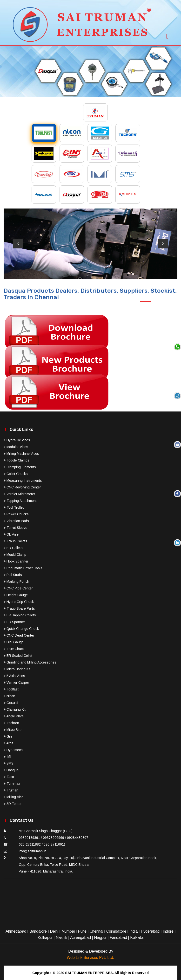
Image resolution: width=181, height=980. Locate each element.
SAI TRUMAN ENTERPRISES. (89, 973)
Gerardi (11, 703)
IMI (7, 757)
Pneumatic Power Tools (23, 568)
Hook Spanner (16, 561)
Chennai (96, 931)
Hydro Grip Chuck (19, 602)
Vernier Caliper (16, 683)
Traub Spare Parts (19, 608)
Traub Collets (15, 541)
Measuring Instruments (23, 481)
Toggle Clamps (17, 460)
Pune (82, 931)
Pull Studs (13, 575)
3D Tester (13, 804)
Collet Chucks (16, 474)
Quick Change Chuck (21, 629)
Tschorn (11, 723)
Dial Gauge (14, 642)
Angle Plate (14, 716)
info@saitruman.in (33, 851)
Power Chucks (16, 514)
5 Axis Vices (14, 676)
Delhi (54, 931)
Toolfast (11, 689)
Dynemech (13, 750)
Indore (168, 931)
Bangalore (38, 931)
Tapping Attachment (20, 501)
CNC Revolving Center (22, 487)
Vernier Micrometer (19, 494)
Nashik (61, 938)
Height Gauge (16, 595)
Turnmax (12, 784)
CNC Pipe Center (18, 588)
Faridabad (118, 938)
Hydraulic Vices (17, 440)
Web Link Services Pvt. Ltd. (90, 958)
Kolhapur (45, 938)
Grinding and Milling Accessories (30, 662)
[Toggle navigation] (168, 35)
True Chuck (14, 649)
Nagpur (100, 938)
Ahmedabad (16, 931)
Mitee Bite (13, 730)
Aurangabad (80, 938)
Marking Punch (16, 582)
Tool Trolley (14, 507)
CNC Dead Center (19, 635)
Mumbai (68, 931)
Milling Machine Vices (21, 454)
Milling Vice (13, 797)
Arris (9, 743)
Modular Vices (16, 447)
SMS (9, 763)
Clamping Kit (15, 709)
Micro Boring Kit (17, 669)
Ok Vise (11, 534)
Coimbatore (116, 931)
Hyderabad (150, 931)
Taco (9, 777)
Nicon (9, 696)
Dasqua (11, 770)
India (134, 931)
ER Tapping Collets (20, 615)
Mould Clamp (15, 555)
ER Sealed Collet (18, 656)
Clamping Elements (20, 467)
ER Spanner (14, 622)
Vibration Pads (16, 521)
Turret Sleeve (15, 528)
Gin (8, 736)
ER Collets (13, 548)
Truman (11, 790)
